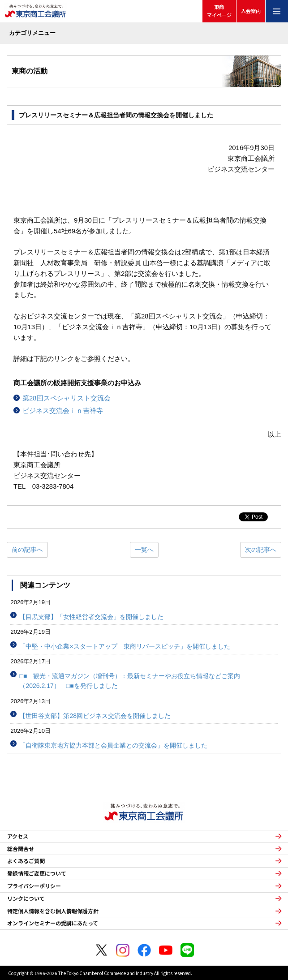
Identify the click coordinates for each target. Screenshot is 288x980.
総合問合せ (21, 849)
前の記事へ (27, 550)
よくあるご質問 (26, 861)
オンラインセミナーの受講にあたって (53, 923)
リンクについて (26, 898)
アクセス (18, 836)
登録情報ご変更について (37, 873)
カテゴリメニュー (32, 33)
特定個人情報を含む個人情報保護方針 (53, 911)
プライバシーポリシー (34, 886)
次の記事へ (261, 550)
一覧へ (144, 550)
